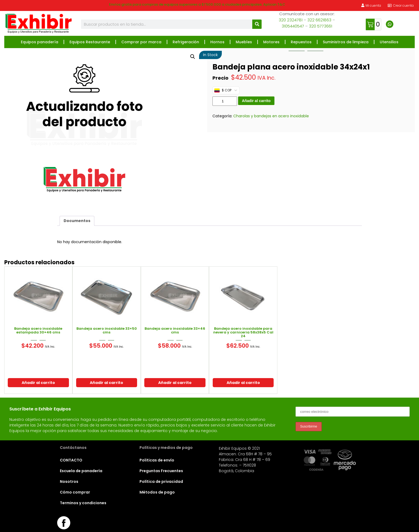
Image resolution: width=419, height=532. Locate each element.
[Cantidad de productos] (225, 101)
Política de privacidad (161, 481)
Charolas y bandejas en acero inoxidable (271, 116)
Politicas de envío (157, 460)
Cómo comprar (75, 492)
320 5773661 (321, 26)
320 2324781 (291, 20)
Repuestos (301, 42)
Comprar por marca (141, 42)
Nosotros (69, 481)
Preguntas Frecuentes (161, 471)
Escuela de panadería (81, 471)
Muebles (244, 42)
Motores (271, 42)
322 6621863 (319, 20)
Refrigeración (186, 42)
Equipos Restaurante (90, 42)
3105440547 (293, 26)
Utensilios (389, 42)
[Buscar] (257, 24)
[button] (193, 57)
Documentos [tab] (77, 221)
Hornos (217, 42)
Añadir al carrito (256, 101)
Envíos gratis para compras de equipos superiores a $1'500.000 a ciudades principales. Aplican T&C (197, 4)
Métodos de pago (157, 492)
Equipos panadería (40, 42)
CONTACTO (71, 460)
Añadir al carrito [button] (38, 383)
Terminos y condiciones (83, 503)
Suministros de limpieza (346, 42)
